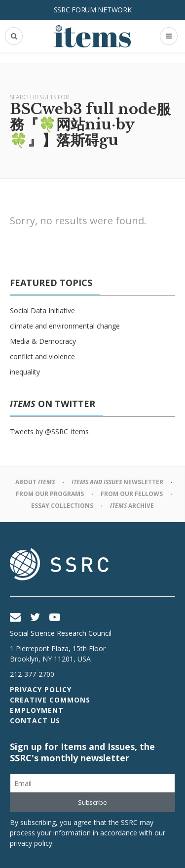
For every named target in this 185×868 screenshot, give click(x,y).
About (35, 482)
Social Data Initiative (42, 310)
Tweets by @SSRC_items (49, 432)
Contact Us (35, 721)
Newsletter (117, 482)
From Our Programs (50, 494)
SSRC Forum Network (93, 10)
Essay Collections (62, 506)
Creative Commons (50, 700)
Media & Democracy (43, 341)
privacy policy (31, 843)
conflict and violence (42, 356)
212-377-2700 (32, 674)
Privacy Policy (41, 689)
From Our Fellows (132, 494)
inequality (25, 372)
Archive (132, 506)
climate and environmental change (65, 326)
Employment (37, 710)
